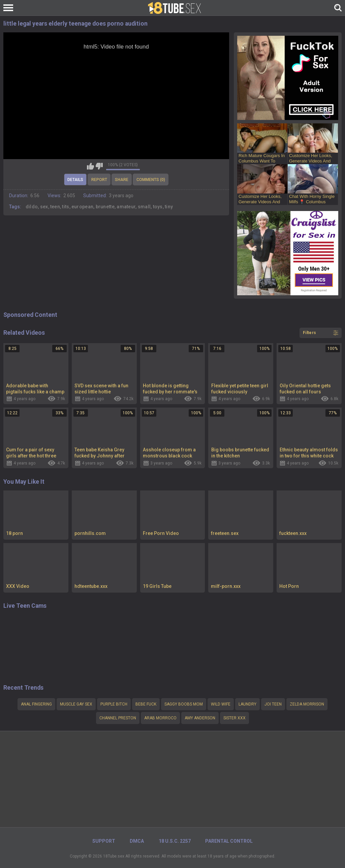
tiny (169, 207)
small (144, 207)
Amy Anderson (200, 718)
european (82, 207)
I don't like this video (99, 166)
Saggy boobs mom (184, 704)
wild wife (221, 704)
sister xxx (234, 718)
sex (44, 207)
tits (66, 207)
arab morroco (160, 718)
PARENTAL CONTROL (229, 841)
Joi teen (273, 704)
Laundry (247, 704)
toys (158, 207)
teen (55, 207)
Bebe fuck (146, 704)
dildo (32, 207)
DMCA (137, 841)
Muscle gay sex (76, 704)
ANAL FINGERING (36, 704)
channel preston (118, 718)
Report (99, 180)
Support (104, 841)
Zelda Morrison (307, 704)
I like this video (90, 166)
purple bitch (114, 704)
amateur (126, 207)
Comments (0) (151, 180)
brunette (105, 207)
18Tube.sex (114, 856)
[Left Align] (10, 8)
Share (122, 180)
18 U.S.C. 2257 (175, 841)
